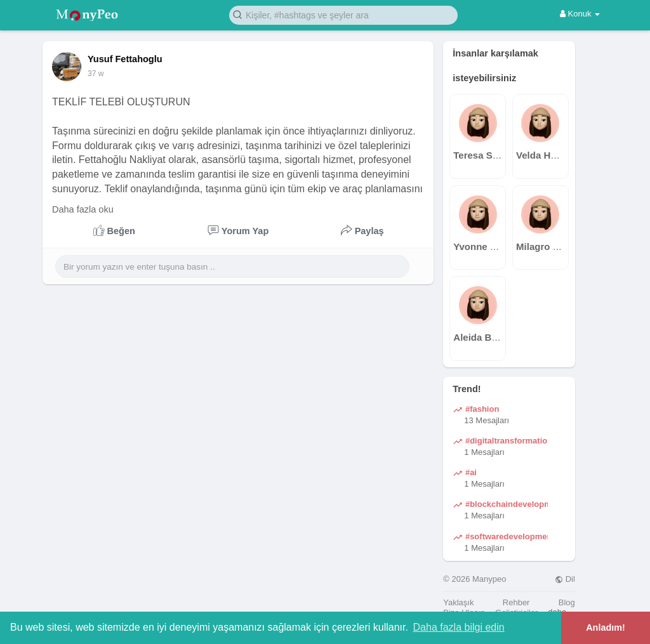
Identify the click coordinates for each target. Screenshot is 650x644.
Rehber (516, 602)
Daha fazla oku (83, 209)
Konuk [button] (580, 14)
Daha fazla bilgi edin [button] (459, 627)
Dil (565, 579)
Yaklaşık (458, 602)
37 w (96, 74)
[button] (343, 14)
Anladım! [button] (606, 628)
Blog (567, 602)
